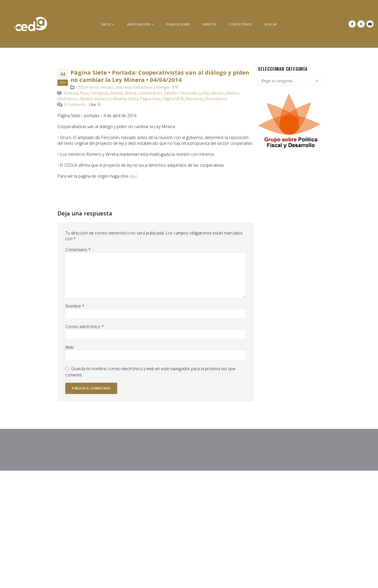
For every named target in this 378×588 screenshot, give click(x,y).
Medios (218, 93)
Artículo (117, 93)
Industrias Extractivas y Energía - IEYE (147, 87)
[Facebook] (352, 24)
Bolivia (131, 93)
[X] (361, 24)
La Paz (204, 93)
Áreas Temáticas (94, 93)
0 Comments (75, 104)
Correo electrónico (85, 327)
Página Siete (151, 99)
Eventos (209, 24)
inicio (106, 24)
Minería (119, 99)
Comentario (78, 250)
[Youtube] (370, 24)
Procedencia (216, 99)
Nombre (75, 306)
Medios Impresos (96, 99)
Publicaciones (178, 24)
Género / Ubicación (180, 93)
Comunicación (150, 93)
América (71, 93)
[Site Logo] (30, 24)
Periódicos (195, 99)
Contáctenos (240, 24)
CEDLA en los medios (95, 87)
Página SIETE (173, 99)
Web (69, 347)
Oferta (133, 99)
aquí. (133, 176)
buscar (271, 24)
